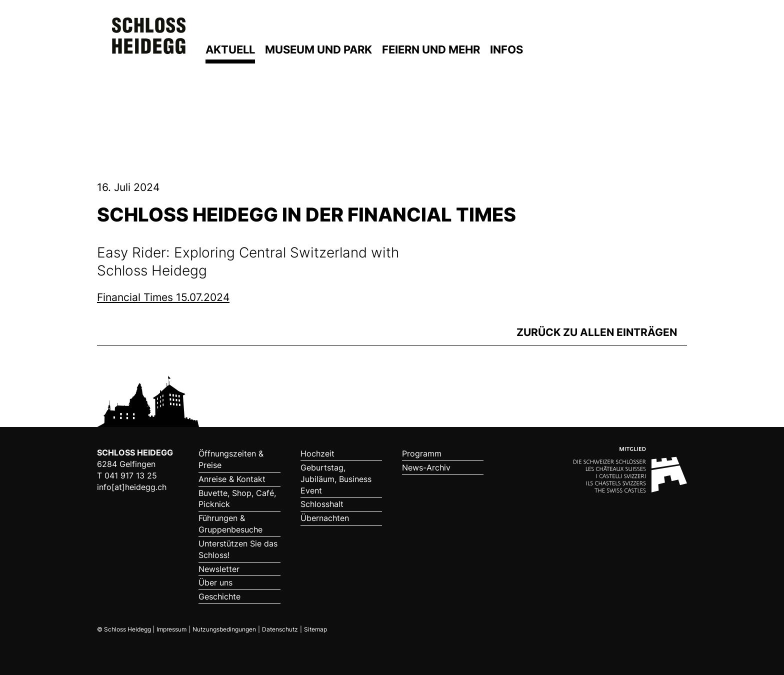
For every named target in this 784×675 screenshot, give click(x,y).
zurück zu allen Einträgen (597, 332)
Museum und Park (318, 49)
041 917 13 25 (131, 475)
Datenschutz (280, 629)
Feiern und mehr (431, 49)
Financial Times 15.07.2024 (163, 297)
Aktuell (230, 49)
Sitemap (315, 629)
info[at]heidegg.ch (132, 487)
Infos (506, 49)
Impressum (171, 629)
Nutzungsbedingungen (224, 629)
